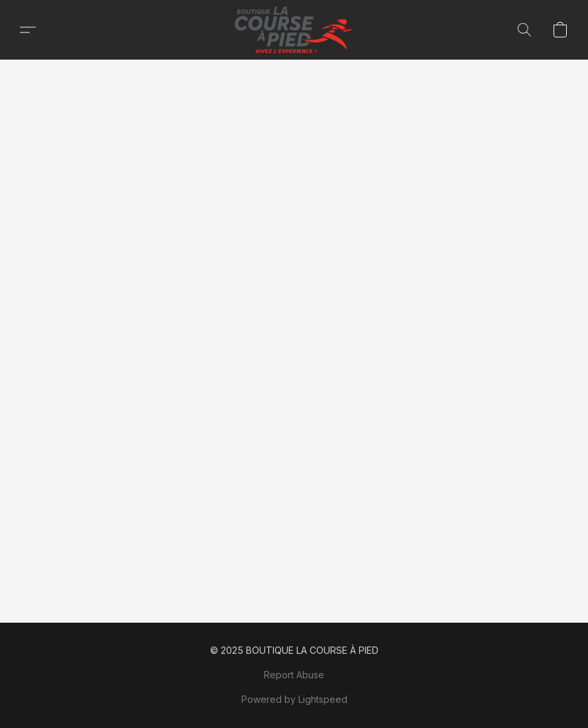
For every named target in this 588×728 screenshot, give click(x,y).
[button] (294, 30)
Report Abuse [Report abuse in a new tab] (294, 675)
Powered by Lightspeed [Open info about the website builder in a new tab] (294, 699)
